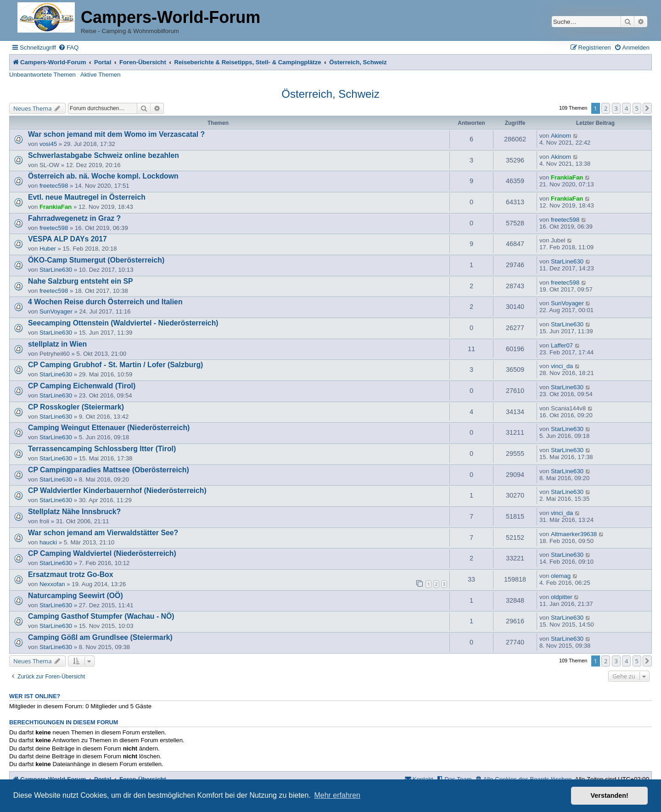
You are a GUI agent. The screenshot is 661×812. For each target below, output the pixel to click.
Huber (48, 249)
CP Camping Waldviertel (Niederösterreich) (102, 553)
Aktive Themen (101, 75)
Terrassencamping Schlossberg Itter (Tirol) (102, 449)
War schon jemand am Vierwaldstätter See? (103, 533)
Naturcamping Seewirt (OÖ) (76, 596)
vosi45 (48, 144)
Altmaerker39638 (574, 534)
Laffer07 (562, 345)
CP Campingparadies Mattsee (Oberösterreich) (109, 470)
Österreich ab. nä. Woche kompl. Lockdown (103, 176)
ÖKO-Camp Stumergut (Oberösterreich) (96, 260)
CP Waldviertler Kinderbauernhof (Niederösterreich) (117, 490)
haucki (48, 542)
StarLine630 (56, 270)
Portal (103, 62)
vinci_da (562, 366)
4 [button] (626, 108)
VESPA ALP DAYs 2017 (67, 239)
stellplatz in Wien (57, 344)
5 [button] (637, 108)
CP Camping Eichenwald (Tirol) (82, 386)
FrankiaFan (567, 177)
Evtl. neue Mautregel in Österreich (87, 197)
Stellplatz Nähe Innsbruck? (74, 512)
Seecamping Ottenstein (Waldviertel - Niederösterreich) (123, 323)
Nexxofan (52, 584)
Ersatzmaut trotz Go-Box (71, 574)
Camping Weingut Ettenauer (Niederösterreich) (109, 428)
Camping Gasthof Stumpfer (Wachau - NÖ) (101, 616)
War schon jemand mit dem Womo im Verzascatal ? (116, 134)
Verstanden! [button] (610, 795)
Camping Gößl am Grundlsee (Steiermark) (100, 637)
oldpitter (562, 597)
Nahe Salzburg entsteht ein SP (81, 281)
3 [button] (616, 108)
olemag (561, 576)
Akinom (561, 136)
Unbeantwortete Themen (42, 75)
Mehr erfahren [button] (337, 795)
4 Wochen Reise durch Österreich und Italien (105, 302)
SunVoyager (56, 311)
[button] (647, 108)
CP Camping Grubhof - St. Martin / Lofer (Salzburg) (115, 365)
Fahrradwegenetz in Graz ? (74, 218)
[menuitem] (68, 48)
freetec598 (54, 186)
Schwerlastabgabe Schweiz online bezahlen (104, 155)
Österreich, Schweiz (330, 94)
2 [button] (606, 108)
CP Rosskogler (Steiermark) (76, 407)
